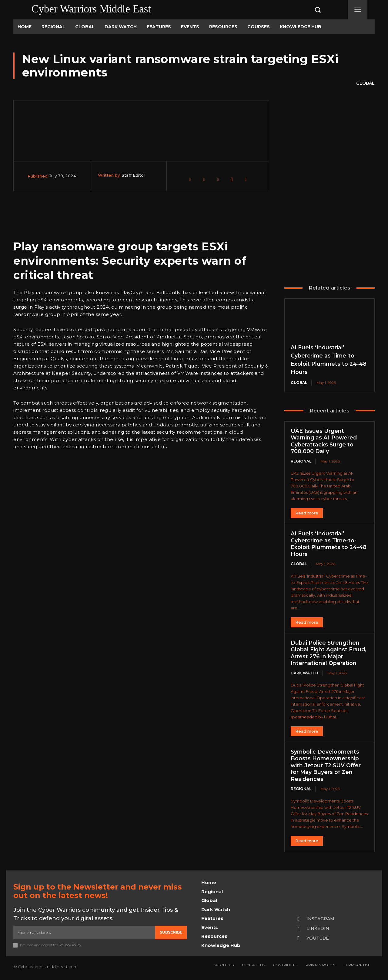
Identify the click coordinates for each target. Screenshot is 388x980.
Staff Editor (133, 175)
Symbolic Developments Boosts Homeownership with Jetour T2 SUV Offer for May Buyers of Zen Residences (326, 765)
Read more (307, 513)
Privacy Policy (70, 945)
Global (365, 83)
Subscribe (171, 932)
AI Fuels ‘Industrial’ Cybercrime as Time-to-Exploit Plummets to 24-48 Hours (329, 544)
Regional (301, 461)
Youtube (318, 938)
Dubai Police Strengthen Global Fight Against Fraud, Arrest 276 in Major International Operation (329, 653)
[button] (311, 10)
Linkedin (318, 928)
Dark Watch (304, 673)
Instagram (320, 919)
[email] (84, 932)
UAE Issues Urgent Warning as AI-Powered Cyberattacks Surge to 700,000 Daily (324, 441)
